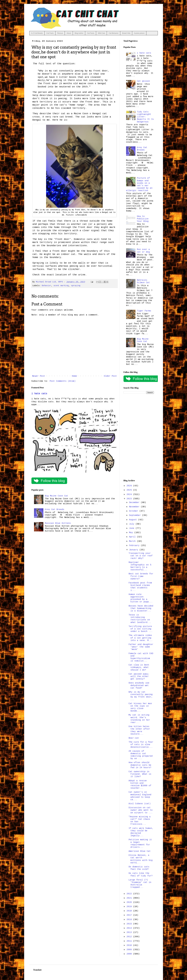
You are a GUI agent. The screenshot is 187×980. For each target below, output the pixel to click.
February (135, 546)
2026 (130, 486)
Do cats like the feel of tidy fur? (141, 875)
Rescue (60, 33)
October (134, 511)
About (69, 33)
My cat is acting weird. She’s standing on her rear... (139, 719)
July (132, 524)
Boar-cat (134, 738)
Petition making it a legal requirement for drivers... (140, 843)
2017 (130, 915)
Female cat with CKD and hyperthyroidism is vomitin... (141, 657)
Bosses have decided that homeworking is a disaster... (141, 608)
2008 (130, 954)
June (132, 528)
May (132, 533)
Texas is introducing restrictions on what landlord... (140, 619)
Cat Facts (50, 33)
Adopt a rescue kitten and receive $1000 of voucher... (140, 784)
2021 (130, 898)
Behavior (46, 286)
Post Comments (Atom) (63, 381)
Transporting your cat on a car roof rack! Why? (141, 556)
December (135, 503)
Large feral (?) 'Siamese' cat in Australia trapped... (140, 884)
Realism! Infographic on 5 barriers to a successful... (140, 566)
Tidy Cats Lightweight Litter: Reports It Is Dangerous (145, 117)
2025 (130, 490)
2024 (130, 494)
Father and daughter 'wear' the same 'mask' (141, 647)
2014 (130, 928)
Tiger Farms (144, 311)
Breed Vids (126, 33)
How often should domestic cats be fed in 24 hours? (140, 765)
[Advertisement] (139, 437)
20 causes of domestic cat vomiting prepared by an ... (141, 755)
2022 (130, 894)
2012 (130, 937)
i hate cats (39, 394)
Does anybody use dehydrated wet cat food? (139, 685)
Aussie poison (139, 33)
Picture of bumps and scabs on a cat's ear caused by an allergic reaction (139, 184)
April (133, 537)
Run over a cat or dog (143, 251)
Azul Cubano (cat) (140, 804)
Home (74, 376)
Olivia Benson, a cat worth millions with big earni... (141, 859)
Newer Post (39, 376)
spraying (76, 286)
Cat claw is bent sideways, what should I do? (139, 667)
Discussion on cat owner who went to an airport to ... (141, 810)
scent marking (61, 286)
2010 (130, 945)
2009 (130, 950)
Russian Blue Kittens (58, 523)
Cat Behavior (114, 33)
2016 (130, 920)
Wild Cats (102, 33)
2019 (130, 907)
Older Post (110, 376)
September (136, 515)
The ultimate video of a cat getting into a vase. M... (141, 638)
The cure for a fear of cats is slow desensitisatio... (141, 745)
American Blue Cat (140, 851)
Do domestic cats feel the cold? (139, 868)
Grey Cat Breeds (55, 510)
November (135, 507)
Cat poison (143, 81)
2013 (130, 932)
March (133, 541)
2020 (130, 902)
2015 (130, 924)
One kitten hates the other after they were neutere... (139, 730)
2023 (130, 499)
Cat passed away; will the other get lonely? (139, 676)
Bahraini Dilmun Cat (143, 281)
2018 (130, 911)
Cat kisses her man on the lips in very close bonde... (140, 707)
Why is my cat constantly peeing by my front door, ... (141, 696)
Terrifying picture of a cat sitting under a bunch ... (141, 629)
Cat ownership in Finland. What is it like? (140, 774)
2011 (130, 941)
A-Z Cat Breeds (37, 33)
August (134, 520)
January (134, 550)
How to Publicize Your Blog (143, 219)
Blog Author (79, 33)
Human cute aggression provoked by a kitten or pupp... (141, 598)
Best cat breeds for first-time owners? (141, 576)
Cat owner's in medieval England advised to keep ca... (140, 796)
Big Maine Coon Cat (56, 496)
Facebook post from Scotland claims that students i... (140, 587)
